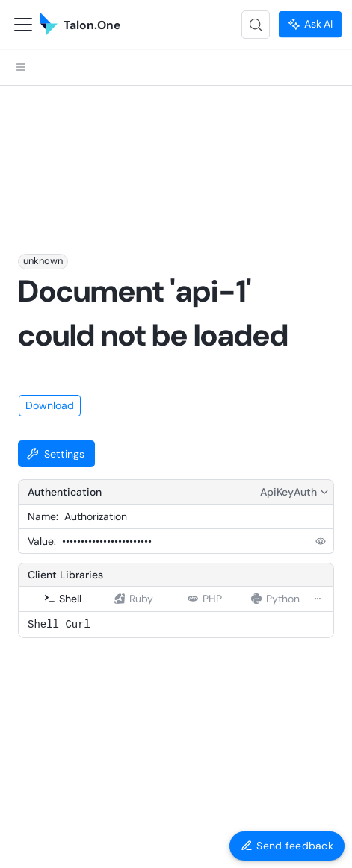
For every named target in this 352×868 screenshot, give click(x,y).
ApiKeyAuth (296, 371)
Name (42, 396)
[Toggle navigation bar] (23, 25)
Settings (56, 333)
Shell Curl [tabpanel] (59, 504)
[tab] (63, 478)
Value (41, 420)
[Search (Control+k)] (256, 25)
